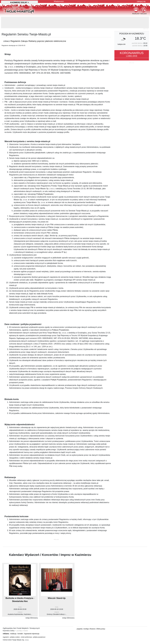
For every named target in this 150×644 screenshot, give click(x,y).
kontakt (20, 634)
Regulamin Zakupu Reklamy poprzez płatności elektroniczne (38, 41)
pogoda (79, 629)
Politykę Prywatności (45, 194)
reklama (6, 634)
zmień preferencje (26, 637)
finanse (92, 629)
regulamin (6, 637)
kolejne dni (121, 44)
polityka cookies (15, 637)
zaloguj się (141, 1)
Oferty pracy (101, 629)
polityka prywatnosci (39, 637)
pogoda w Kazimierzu (132, 34)
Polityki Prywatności (59, 380)
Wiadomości (59, 1)
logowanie (28, 634)
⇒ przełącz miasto (21, 631)
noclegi (86, 629)
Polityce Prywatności (61, 330)
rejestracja (36, 634)
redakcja (13, 634)
